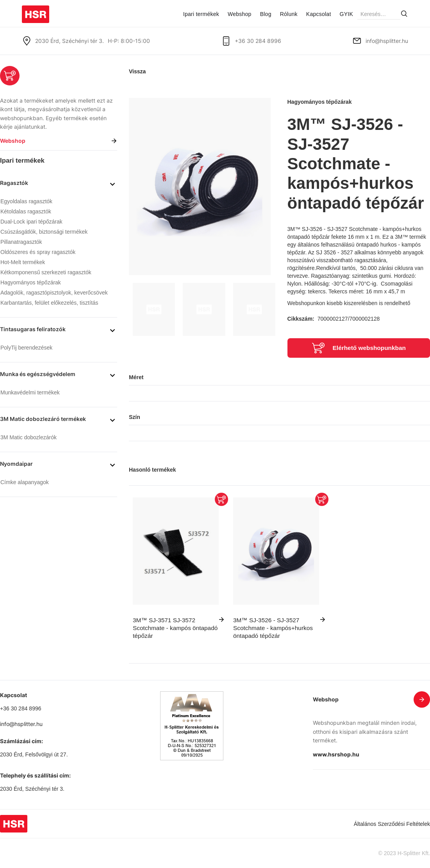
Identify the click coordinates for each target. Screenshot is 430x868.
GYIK (346, 14)
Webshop (240, 14)
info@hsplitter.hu (387, 41)
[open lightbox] (200, 186)
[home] (36, 12)
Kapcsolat (319, 14)
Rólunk (289, 14)
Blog (266, 14)
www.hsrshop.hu (336, 754)
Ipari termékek (201, 14)
